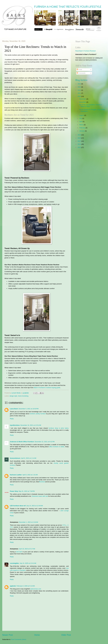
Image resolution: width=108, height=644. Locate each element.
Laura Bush (14, 409)
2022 (79, 90)
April (81, 122)
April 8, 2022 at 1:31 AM (30, 475)
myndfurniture (15, 425)
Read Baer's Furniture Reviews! (86, 51)
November (83, 102)
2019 (79, 135)
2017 (79, 141)
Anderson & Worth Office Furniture (22, 442)
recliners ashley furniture (38, 414)
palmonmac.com (36, 589)
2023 (79, 87)
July (81, 118)
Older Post (66, 635)
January (82, 131)
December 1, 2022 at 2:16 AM (28, 522)
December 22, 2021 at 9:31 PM (45, 442)
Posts (79, 69)
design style (13, 396)
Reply (12, 419)
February (82, 128)
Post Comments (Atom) (19, 639)
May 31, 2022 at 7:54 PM (27, 491)
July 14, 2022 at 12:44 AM (35, 506)
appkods (13, 586)
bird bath (19, 552)
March (82, 125)
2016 (79, 144)
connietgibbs (14, 563)
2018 (79, 138)
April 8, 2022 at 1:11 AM (29, 458)
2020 (79, 96)
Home (37, 635)
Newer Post (7, 635)
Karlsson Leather (16, 475)
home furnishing (23, 396)
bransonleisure (15, 458)
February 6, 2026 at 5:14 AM (26, 586)
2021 (79, 93)
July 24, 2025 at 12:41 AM (28, 563)
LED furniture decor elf (18, 506)
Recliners (42, 482)
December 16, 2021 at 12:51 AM (31, 425)
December (83, 99)
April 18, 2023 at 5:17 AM (27, 549)
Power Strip (14, 491)
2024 (79, 84)
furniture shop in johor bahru (59, 428)
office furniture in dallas (57, 447)
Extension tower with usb (40, 496)
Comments (81, 73)
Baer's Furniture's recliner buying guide (47, 388)
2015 (79, 147)
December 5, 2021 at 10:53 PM (29, 409)
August (82, 115)
